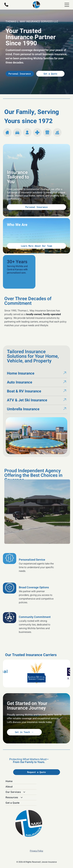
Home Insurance (21, 373)
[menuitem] (36, 781)
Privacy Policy (36, 851)
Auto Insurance (20, 382)
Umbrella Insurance (23, 409)
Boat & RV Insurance (24, 391)
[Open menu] (67, 5)
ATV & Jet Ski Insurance (27, 400)
